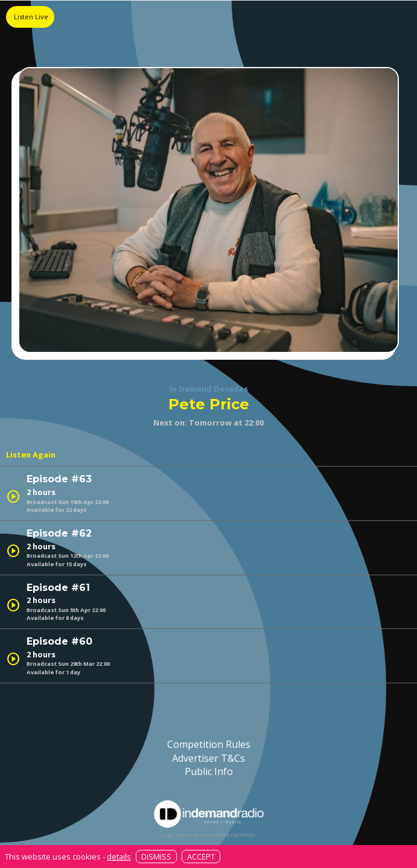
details (119, 857)
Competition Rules (209, 744)
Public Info (209, 771)
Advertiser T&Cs (208, 758)
